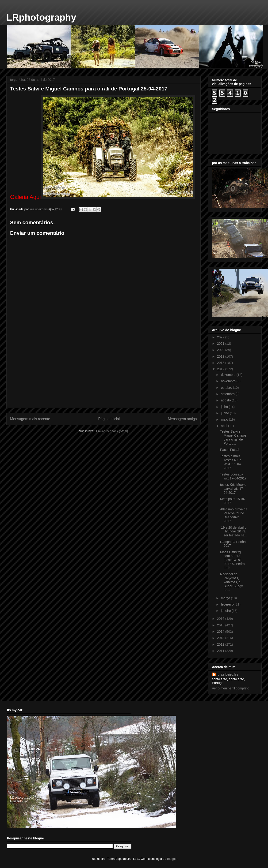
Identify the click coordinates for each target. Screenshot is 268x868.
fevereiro (228, 604)
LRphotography (41, 17)
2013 (221, 638)
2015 (221, 625)
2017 (221, 369)
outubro (227, 388)
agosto (226, 400)
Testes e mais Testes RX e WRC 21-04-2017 (231, 462)
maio (225, 419)
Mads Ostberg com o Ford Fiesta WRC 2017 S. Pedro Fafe (232, 560)
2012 (221, 644)
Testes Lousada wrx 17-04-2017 (233, 476)
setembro (228, 394)
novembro (229, 381)
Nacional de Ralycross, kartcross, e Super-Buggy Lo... (232, 582)
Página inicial (109, 419)
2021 (221, 344)
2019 (221, 356)
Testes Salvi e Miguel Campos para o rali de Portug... (233, 437)
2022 (221, 337)
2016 (221, 619)
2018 (221, 363)
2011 (221, 651)
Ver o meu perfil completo (231, 688)
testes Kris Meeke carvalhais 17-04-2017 (233, 489)
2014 (221, 632)
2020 (221, 350)
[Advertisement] (103, 375)
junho (225, 413)
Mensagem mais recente (30, 419)
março (226, 598)
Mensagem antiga (182, 419)
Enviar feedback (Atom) (112, 431)
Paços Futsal (230, 450)
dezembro (229, 375)
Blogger (172, 859)
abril (224, 426)
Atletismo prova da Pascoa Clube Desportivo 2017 (234, 515)
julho (225, 407)
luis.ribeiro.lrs (228, 674)
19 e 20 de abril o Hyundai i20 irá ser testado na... (234, 531)
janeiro (226, 611)
